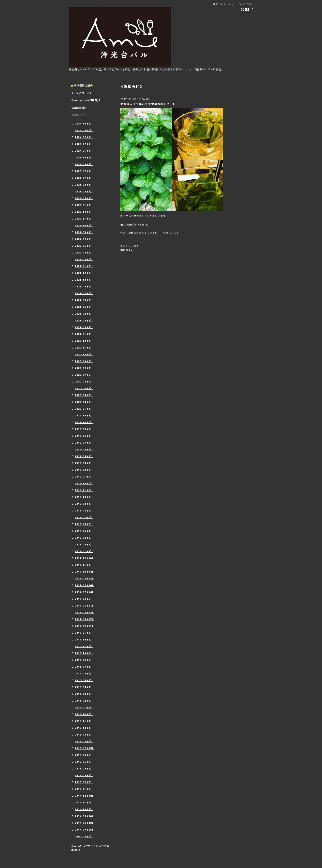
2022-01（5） (84, 266)
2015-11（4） (84, 721)
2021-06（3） (84, 300)
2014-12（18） (85, 796)
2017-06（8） (84, 599)
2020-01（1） (84, 409)
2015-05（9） (84, 762)
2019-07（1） (84, 443)
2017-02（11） (85, 626)
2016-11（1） (84, 646)
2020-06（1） (84, 382)
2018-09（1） (84, 504)
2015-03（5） (84, 775)
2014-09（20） (85, 816)
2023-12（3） (84, 158)
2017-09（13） (85, 579)
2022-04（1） (84, 253)
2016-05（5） (84, 680)
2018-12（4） (84, 483)
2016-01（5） (84, 708)
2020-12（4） (84, 341)
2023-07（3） (84, 178)
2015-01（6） (84, 789)
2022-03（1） (84, 259)
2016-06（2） (84, 674)
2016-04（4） (84, 687)
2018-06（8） (84, 524)
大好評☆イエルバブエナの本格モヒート (148, 104)
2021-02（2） (84, 327)
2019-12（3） (84, 416)
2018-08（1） (84, 511)
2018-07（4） (84, 517)
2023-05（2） (84, 192)
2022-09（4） (84, 232)
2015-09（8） (84, 735)
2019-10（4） (84, 422)
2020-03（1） (84, 402)
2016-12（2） (84, 640)
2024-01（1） (84, 151)
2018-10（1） (84, 497)
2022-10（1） (84, 225)
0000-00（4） (84, 837)
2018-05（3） (84, 531)
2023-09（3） (84, 164)
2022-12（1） (84, 212)
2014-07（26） (85, 830)
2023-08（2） (84, 171)
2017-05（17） (85, 606)
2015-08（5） (84, 741)
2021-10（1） (84, 280)
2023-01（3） (84, 205)
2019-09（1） (84, 429)
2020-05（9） (84, 388)
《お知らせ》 (79, 115)
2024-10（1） (84, 124)
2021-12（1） (84, 273)
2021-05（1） (84, 307)
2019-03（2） (84, 463)
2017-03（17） (85, 619)
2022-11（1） (84, 219)
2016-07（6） (84, 667)
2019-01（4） (84, 477)
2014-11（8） (84, 803)
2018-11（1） (84, 490)
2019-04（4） (84, 456)
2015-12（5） (84, 714)
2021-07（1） (84, 293)
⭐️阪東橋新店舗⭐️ (82, 85)
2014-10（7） (84, 809)
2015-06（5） (84, 755)
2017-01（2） (84, 633)
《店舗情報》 (79, 108)
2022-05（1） (84, 246)
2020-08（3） (84, 368)
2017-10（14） (85, 572)
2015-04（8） (84, 769)
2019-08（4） (84, 436)
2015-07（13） (85, 748)
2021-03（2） (84, 321)
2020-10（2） (84, 354)
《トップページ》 (81, 93)
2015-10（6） (84, 728)
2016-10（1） (84, 653)
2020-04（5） (84, 395)
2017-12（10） (85, 558)
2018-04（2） (84, 538)
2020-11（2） (84, 348)
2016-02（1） (84, 701)
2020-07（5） (84, 375)
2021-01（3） (84, 334)
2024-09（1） (84, 130)
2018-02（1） (84, 545)
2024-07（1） (84, 144)
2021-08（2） (84, 287)
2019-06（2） (84, 450)
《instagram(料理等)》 (86, 100)
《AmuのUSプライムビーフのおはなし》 (90, 848)
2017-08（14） (85, 585)
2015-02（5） (84, 782)
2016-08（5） (84, 660)
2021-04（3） (84, 314)
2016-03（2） (84, 694)
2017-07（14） (85, 592)
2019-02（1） (84, 470)
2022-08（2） (84, 239)
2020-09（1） (84, 361)
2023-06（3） (84, 185)
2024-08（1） (84, 137)
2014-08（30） (85, 823)
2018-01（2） (84, 551)
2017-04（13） (85, 612)
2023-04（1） (84, 198)
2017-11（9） (84, 565)
